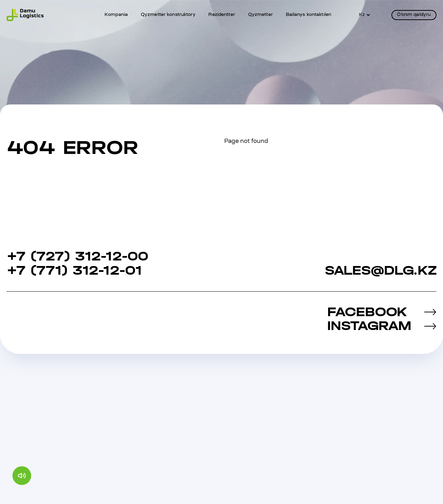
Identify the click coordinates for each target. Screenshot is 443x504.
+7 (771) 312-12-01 (74, 271)
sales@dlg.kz (381, 271)
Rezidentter (221, 15)
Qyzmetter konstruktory (168, 15)
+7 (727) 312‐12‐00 (77, 256)
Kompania (116, 15)
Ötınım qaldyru (414, 15)
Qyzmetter (260, 15)
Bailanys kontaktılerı (309, 15)
